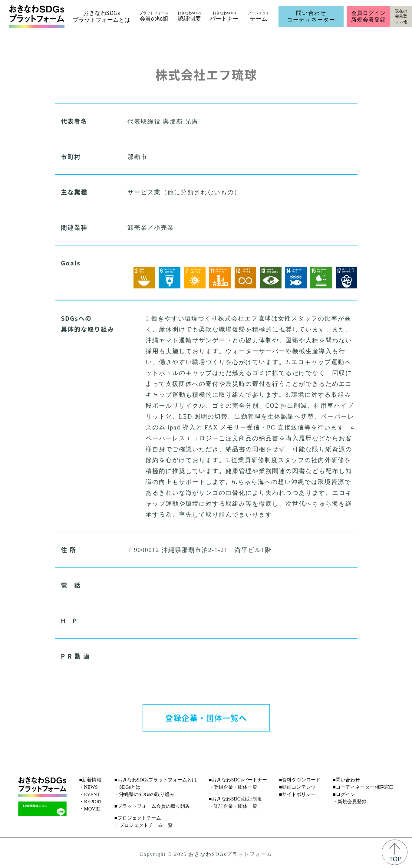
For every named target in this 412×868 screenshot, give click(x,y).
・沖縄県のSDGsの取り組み (144, 794)
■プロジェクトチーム (138, 818)
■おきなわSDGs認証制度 (236, 799)
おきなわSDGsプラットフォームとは (101, 16)
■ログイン (344, 794)
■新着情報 (90, 780)
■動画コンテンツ (298, 787)
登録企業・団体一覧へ (206, 718)
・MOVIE (89, 809)
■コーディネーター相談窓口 (363, 787)
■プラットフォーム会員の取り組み (152, 806)
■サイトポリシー (298, 794)
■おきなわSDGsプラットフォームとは (156, 780)
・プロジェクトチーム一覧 (143, 825)
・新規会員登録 (350, 802)
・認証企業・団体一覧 (233, 806)
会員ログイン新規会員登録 (368, 16)
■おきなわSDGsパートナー (238, 780)
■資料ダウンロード (300, 780)
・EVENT (89, 794)
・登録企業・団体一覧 (233, 787)
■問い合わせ (346, 780)
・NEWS (88, 787)
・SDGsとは (127, 787)
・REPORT (91, 802)
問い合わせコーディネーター (311, 16)
